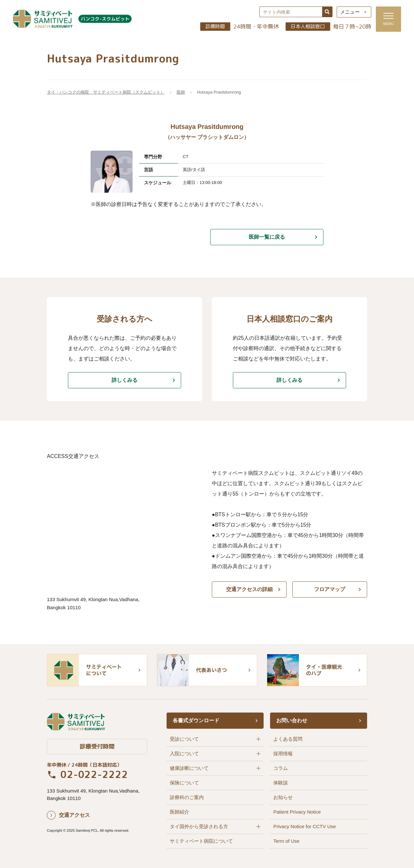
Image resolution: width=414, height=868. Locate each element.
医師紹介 (180, 812)
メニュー (350, 12)
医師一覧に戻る (267, 237)
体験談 (281, 783)
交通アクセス (74, 815)
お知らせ (283, 797)
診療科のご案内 (187, 797)
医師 (181, 92)
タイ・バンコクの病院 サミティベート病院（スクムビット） (106, 92)
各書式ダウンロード (196, 720)
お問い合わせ (292, 720)
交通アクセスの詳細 (249, 589)
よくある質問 (288, 739)
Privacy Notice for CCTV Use (305, 826)
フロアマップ (330, 589)
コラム (281, 768)
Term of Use (286, 841)
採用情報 (283, 754)
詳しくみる (125, 380)
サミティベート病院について (201, 841)
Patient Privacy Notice (297, 812)
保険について (184, 783)
